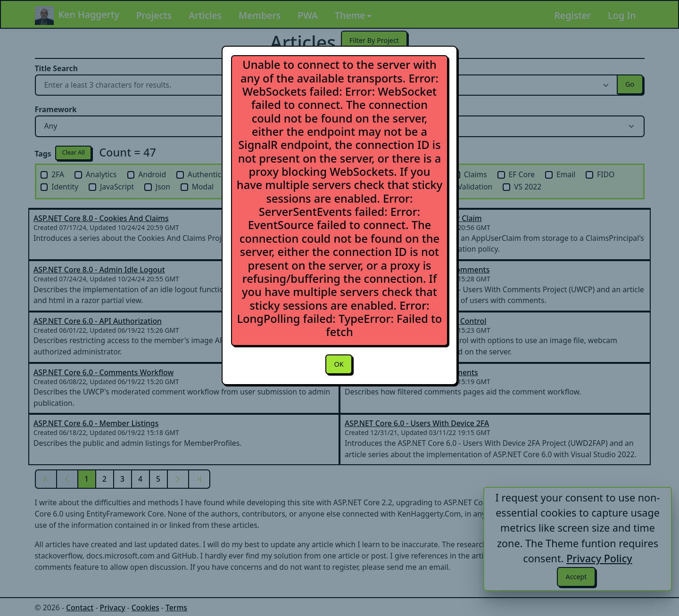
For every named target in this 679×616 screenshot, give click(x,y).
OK (339, 365)
